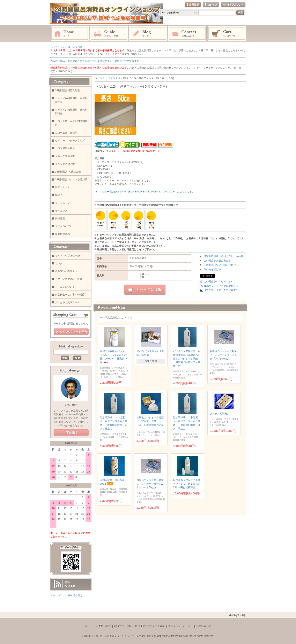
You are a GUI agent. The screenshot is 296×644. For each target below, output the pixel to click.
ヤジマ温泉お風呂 (65, 148)
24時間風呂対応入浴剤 (68, 90)
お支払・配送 (109, 34)
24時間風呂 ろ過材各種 (68, 172)
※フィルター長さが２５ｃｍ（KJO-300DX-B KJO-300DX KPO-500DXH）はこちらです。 (144, 192)
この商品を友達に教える (217, 261)
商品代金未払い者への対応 (70, 295)
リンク (59, 263)
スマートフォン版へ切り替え (66, 47)
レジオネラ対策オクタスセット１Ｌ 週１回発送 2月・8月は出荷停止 (188, 484)
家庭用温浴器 (62, 234)
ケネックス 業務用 (65, 164)
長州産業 (60, 218)
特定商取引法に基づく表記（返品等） (225, 256)
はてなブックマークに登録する (221, 290)
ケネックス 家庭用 (65, 156)
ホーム (70, 34)
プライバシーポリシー (180, 626)
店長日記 (71, 433)
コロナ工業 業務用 (66, 133)
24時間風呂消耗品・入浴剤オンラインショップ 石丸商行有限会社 (119, 636)
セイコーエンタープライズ (70, 141)
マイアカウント (233, 5)
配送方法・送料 (123, 626)
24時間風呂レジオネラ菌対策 (71, 180)
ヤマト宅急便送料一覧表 (69, 279)
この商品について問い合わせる (221, 265)
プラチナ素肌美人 (223, 414)
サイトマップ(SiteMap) (68, 256)
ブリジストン (62, 203)
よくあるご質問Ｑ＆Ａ (67, 302)
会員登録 (193, 5)
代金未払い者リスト (66, 271)
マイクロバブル (64, 226)
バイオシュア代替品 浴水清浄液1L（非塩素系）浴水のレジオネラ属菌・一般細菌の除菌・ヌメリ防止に (187, 359)
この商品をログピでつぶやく (220, 281)
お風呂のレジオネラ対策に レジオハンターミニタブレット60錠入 (223, 355)
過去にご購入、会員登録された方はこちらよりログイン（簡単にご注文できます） (96, 61)
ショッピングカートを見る (71, 332)
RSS (68, 582)
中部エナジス (62, 187)
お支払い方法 (103, 626)
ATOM (70, 586)
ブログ (148, 34)
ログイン (211, 5)
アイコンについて (65, 287)
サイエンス (112, 78)
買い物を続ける (212, 269)
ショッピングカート (227, 34)
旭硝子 (59, 195)
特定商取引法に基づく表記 (150, 626)
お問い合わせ (187, 34)
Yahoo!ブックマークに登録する (221, 286)
